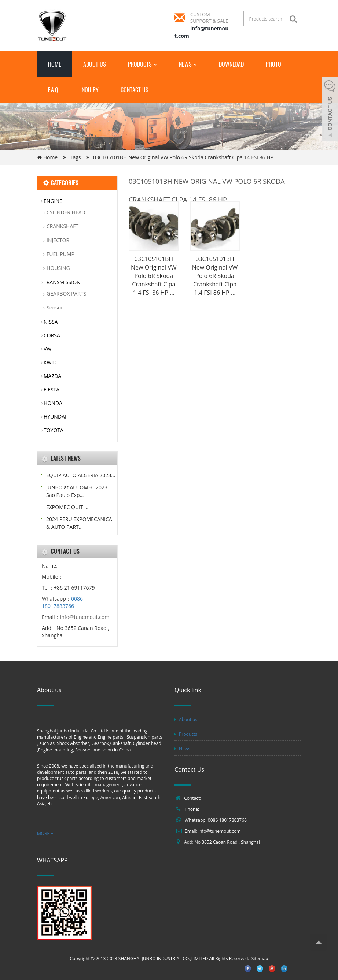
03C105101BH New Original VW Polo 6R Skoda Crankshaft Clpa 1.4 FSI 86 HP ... (154, 276)
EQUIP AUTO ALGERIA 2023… (81, 475)
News (188, 64)
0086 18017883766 (62, 602)
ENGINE (53, 201)
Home (55, 64)
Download (231, 64)
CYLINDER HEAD (66, 212)
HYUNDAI (55, 417)
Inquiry (89, 90)
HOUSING (58, 268)
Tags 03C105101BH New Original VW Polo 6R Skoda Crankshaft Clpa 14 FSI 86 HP (172, 157)
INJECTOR (58, 240)
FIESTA (52, 389)
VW (47, 349)
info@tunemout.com (85, 617)
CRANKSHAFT (63, 226)
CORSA (52, 335)
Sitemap (260, 959)
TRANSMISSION (62, 282)
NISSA (51, 322)
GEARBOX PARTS (66, 294)
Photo (273, 64)
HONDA (53, 403)
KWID (50, 362)
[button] (155, 64)
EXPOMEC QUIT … (67, 507)
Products (142, 64)
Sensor (55, 307)
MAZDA (52, 376)
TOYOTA (54, 430)
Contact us (135, 90)
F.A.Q (53, 90)
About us (95, 64)
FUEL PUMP (60, 254)
